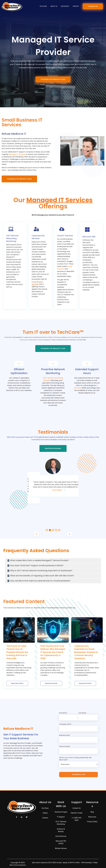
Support (76, 6)
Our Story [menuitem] (45, 808)
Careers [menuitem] (45, 818)
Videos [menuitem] (45, 813)
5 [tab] (59, 530)
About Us (54, 6)
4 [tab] (56, 530)
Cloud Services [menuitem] (61, 836)
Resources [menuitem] (92, 817)
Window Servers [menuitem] (61, 848)
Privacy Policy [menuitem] (92, 822)
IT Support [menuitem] (61, 817)
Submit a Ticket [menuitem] (77, 813)
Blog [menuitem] (92, 812)
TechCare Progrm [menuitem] (61, 812)
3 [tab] (53, 530)
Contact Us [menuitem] (77, 808)
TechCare (43, 6)
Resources (65, 6)
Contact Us (93, 6)
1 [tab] (47, 530)
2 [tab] (50, 530)
